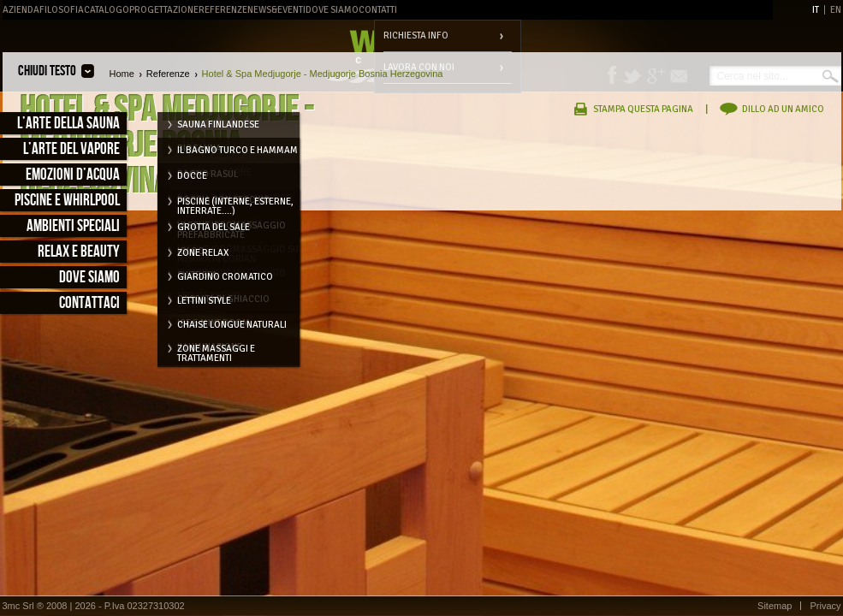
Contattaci (89, 303)
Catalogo (107, 10)
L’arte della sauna (68, 124)
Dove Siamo (332, 10)
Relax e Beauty (79, 252)
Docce (192, 176)
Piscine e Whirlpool (67, 201)
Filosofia (62, 10)
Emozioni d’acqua (73, 175)
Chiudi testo (47, 71)
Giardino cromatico (225, 277)
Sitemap (775, 606)
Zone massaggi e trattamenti (216, 352)
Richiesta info (416, 36)
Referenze (223, 10)
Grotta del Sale (214, 227)
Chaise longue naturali (232, 325)
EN (836, 10)
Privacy (825, 606)
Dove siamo (89, 278)
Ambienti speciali (73, 226)
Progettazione (164, 10)
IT (816, 10)
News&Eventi (276, 10)
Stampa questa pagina (643, 109)
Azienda (21, 10)
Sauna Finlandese (218, 124)
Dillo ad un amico (783, 109)
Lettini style (204, 301)
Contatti (378, 10)
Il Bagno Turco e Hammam (237, 150)
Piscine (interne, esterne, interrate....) (235, 204)
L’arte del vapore (71, 149)
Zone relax (203, 253)
